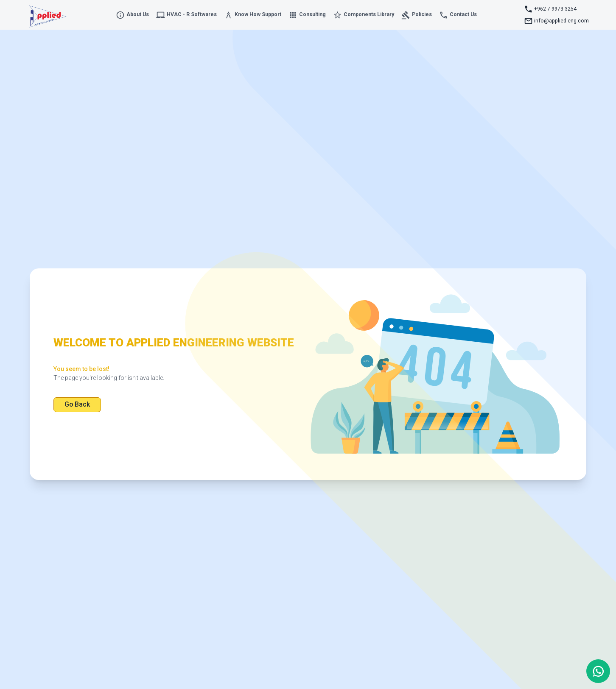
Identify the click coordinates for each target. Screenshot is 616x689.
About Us (132, 15)
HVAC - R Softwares (186, 15)
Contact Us (458, 15)
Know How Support (253, 15)
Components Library (364, 15)
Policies (417, 15)
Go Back (77, 404)
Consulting (307, 15)
